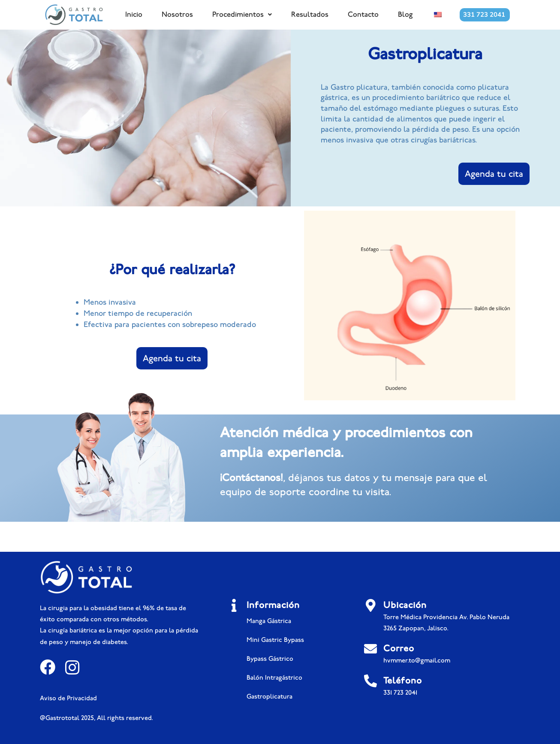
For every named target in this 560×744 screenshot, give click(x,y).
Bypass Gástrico (270, 659)
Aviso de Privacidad (68, 698)
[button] (242, 15)
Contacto (363, 14)
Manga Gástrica (269, 621)
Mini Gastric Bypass (275, 640)
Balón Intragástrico (274, 677)
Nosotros (177, 14)
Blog (405, 14)
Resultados (310, 14)
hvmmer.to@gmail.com (417, 660)
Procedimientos (242, 14)
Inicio (134, 14)
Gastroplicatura (269, 696)
